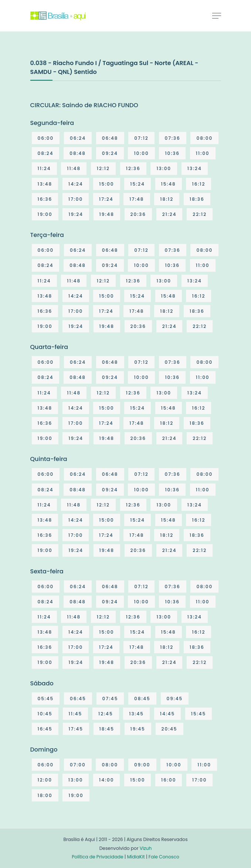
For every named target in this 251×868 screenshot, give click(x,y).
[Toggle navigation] (217, 16)
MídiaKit (136, 857)
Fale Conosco (164, 857)
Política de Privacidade (97, 857)
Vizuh (146, 848)
